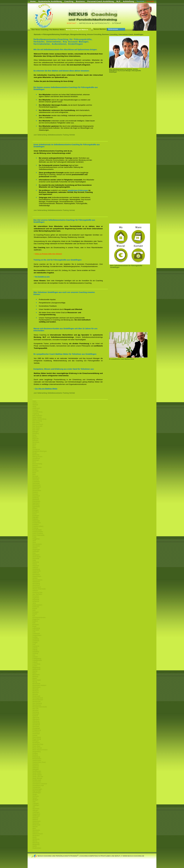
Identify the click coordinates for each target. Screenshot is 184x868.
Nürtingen (36, 714)
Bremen (35, 466)
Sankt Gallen (37, 773)
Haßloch (35, 567)
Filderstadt (36, 521)
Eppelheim (36, 507)
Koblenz (35, 621)
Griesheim (36, 555)
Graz (34, 553)
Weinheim (36, 823)
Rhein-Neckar (37, 748)
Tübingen (36, 803)
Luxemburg (36, 664)
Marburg (35, 676)
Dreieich (35, 492)
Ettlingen (35, 517)
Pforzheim (36, 727)
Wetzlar (35, 827)
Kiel (34, 616)
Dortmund (36, 489)
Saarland (36, 764)
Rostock (35, 755)
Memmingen (37, 680)
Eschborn (36, 512)
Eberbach (36, 500)
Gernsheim (36, 546)
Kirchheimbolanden (39, 617)
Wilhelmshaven (38, 834)
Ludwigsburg (37, 659)
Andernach (36, 408)
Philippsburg (37, 730)
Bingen (35, 453)
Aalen (34, 401)
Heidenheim (37, 571)
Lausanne (36, 646)
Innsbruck (36, 601)
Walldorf (35, 819)
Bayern (35, 437)
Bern (34, 446)
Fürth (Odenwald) (38, 535)
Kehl (34, 610)
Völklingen (36, 812)
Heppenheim (37, 576)
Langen (35, 643)
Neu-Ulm (35, 709)
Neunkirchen (37, 705)
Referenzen (113, 29)
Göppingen (36, 550)
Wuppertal (36, 845)
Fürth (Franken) (38, 533)
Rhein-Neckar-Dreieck (40, 750)
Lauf (34, 644)
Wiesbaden (36, 830)
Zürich (35, 846)
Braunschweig (37, 464)
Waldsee (35, 818)
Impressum (85, 23)
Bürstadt (35, 476)
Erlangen (36, 510)
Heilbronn (36, 573)
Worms (35, 841)
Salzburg (35, 768)
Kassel (35, 609)
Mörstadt (35, 689)
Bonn (34, 462)
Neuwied (35, 710)
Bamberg (36, 433)
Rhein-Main (36, 746)
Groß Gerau (37, 557)
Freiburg (35, 528)
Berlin (34, 444)
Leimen (35, 648)
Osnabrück (36, 449)
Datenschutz (102, 23)
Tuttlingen (36, 805)
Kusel (34, 626)
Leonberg (36, 651)
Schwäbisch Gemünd (40, 784)
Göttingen (36, 551)
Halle (34, 560)
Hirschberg (36, 584)
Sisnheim (36, 796)
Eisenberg (36, 505)
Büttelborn (36, 478)
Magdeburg (36, 668)
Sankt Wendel (37, 778)
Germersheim (37, 544)
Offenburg (36, 721)
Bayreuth (36, 439)
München (36, 693)
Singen (35, 794)
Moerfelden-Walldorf (39, 685)
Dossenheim (37, 491)
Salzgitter (36, 769)
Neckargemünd (38, 698)
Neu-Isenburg (37, 703)
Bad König (36, 423)
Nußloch (35, 716)
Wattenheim (37, 821)
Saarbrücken (37, 760)
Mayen (35, 678)
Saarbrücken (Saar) (39, 762)
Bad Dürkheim (37, 415)
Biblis (34, 448)
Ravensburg (37, 737)
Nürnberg (36, 712)
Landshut (36, 639)
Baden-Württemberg (39, 419)
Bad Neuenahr (37, 426)
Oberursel (36, 718)
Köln (34, 623)
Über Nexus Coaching (40, 30)
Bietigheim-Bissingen (40, 451)
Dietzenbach (37, 487)
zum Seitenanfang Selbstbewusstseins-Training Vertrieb (54, 135)
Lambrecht (36, 634)
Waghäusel (36, 814)
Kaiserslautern (37, 605)
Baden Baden (37, 417)
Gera (34, 542)
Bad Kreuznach (38, 424)
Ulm (34, 807)
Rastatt (35, 735)
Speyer (35, 798)
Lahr (34, 632)
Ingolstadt (36, 600)
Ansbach (35, 410)
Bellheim (35, 441)
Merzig (35, 682)
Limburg (35, 653)
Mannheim (36, 675)
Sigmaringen (37, 791)
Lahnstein (36, 630)
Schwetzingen (37, 789)
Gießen (35, 548)
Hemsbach (36, 575)
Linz (34, 655)
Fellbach (35, 519)
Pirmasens (36, 732)
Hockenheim (37, 587)
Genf (34, 541)
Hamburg (36, 562)
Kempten (36, 612)
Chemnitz (36, 480)
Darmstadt (36, 483)
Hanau (35, 564)
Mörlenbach (36, 687)
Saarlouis (36, 766)
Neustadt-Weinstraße (40, 707)
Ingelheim (36, 598)
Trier (34, 802)
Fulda (34, 537)
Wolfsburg (36, 839)
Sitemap (117, 23)
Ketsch (35, 614)
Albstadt (35, 405)
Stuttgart (35, 800)
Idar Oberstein (37, 594)
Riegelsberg (37, 752)
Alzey (34, 407)
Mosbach (36, 691)
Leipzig (35, 650)
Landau (35, 637)
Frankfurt (36, 525)
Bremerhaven (37, 467)
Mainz (34, 673)
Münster (35, 694)
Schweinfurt (36, 787)
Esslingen (36, 516)
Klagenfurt (36, 619)
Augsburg (36, 414)
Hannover (36, 566)
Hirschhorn (36, 585)
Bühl (34, 474)
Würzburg (36, 843)
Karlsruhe (36, 607)
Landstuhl (36, 641)
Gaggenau (36, 539)
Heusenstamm (37, 580)
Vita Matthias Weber (57, 30)
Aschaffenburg (37, 412)
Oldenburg (36, 723)
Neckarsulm (36, 701)
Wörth (34, 837)
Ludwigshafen (37, 660)
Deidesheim (36, 485)
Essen (35, 514)
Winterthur (36, 836)
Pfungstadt (36, 728)
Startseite (37, 34)
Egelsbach (36, 503)
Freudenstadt (37, 530)
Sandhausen (37, 771)
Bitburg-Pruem (37, 457)
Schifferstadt (37, 780)
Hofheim (35, 591)
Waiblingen (36, 816)
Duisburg (36, 498)
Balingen (35, 432)
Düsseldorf (36, 496)
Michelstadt (36, 684)
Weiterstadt (36, 825)
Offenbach (36, 719)
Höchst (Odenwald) (39, 589)
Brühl (34, 473)
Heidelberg (36, 569)
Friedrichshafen (38, 532)
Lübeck (35, 662)
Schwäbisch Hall (38, 786)
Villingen (35, 811)
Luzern (35, 666)
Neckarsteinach (38, 700)
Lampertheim (37, 635)
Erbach (35, 508)
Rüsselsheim (37, 759)
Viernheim (36, 809)
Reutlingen (36, 743)
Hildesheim (36, 582)
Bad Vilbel (36, 430)
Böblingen (36, 460)
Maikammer (36, 669)
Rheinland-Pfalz (38, 744)
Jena (34, 603)
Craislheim (36, 482)
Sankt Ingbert (37, 775)
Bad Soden (36, 428)
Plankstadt (36, 734)
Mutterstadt (36, 696)
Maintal (35, 671)
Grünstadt (36, 558)
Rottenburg (36, 757)
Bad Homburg (37, 421)
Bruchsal (35, 471)
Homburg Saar (37, 592)
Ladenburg (36, 628)
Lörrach (35, 657)
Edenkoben (36, 501)
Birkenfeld (36, 455)
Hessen (35, 578)
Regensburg (37, 739)
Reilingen (36, 741)
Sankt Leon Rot (38, 777)
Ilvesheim (36, 596)
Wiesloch (36, 832)
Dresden (35, 494)
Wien (34, 828)
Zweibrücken (37, 848)
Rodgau (35, 753)
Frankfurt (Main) (38, 526)
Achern (35, 403)
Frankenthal (36, 523)
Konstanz (36, 625)
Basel (34, 435)
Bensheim (36, 442)
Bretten (35, 469)
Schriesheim (37, 782)
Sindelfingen (37, 793)
